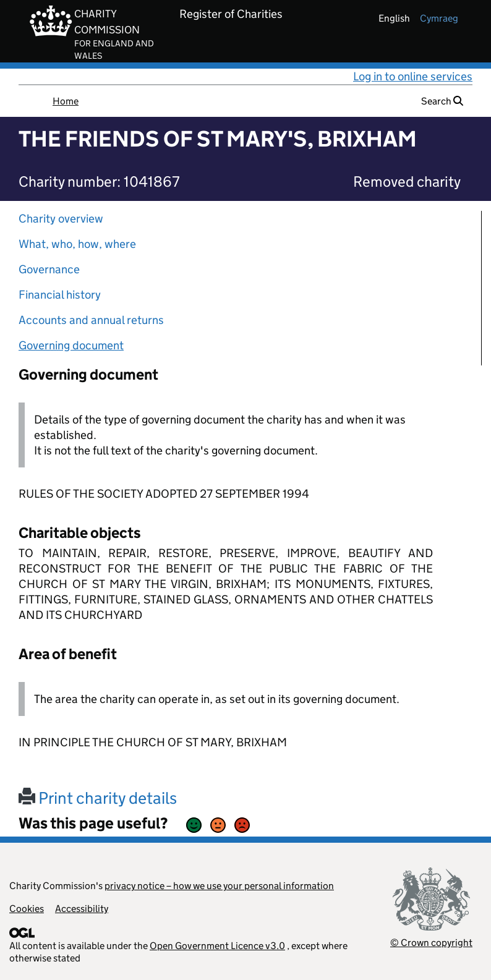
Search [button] (442, 101)
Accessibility (82, 909)
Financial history (60, 295)
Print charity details (98, 798)
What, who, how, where (77, 244)
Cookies (27, 909)
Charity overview (61, 219)
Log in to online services (413, 76)
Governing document (71, 345)
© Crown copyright (431, 943)
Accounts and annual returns (91, 320)
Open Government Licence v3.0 (217, 946)
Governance (49, 269)
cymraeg (439, 18)
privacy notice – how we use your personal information (219, 886)
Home (66, 101)
